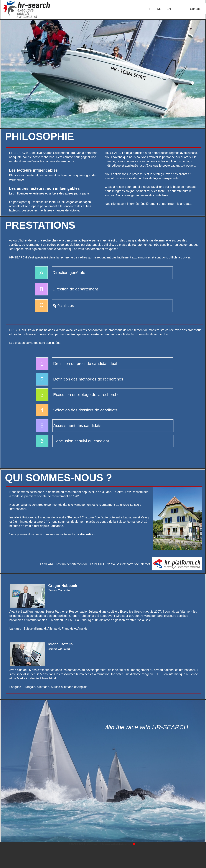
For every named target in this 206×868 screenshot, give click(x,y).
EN (169, 9)
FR (149, 9)
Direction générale (69, 273)
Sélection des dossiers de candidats (85, 410)
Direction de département (75, 289)
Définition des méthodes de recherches (88, 379)
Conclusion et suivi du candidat (81, 441)
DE (159, 9)
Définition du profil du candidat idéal (85, 364)
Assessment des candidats (77, 426)
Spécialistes (63, 306)
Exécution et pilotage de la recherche (86, 395)
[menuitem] (150, 9)
